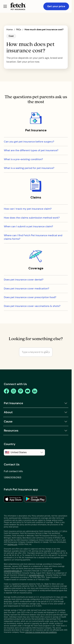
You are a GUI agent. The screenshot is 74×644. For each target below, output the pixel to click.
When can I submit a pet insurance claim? (28, 226)
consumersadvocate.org (13, 571)
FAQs (19, 30)
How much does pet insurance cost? (44, 30)
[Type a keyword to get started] (36, 352)
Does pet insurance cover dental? (24, 280)
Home (10, 30)
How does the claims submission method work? (32, 218)
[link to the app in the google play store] (35, 499)
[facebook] (6, 391)
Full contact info (13, 471)
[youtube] (28, 391)
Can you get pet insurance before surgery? (29, 142)
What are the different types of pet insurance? (31, 150)
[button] (5, 6)
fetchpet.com (12, 544)
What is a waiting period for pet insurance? (29, 168)
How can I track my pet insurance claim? (28, 209)
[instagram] (13, 391)
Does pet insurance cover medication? (26, 288)
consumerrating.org (36, 575)
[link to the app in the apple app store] (13, 499)
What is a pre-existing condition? (23, 159)
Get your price (56, 6)
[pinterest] (21, 391)
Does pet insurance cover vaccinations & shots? (32, 306)
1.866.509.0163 (13, 477)
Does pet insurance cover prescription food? (30, 297)
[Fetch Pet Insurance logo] (18, 6)
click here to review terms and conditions (41, 632)
